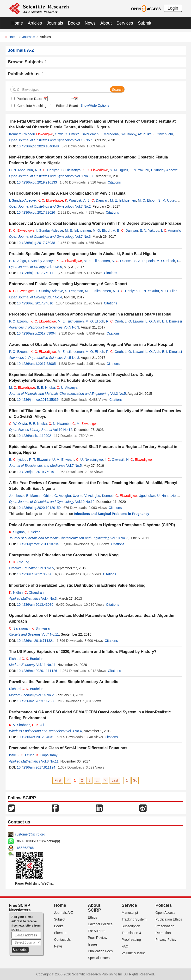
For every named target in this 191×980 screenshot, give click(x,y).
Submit (145, 23)
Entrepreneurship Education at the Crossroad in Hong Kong (64, 555)
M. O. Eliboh (147, 200)
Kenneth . (120, 496)
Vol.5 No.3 (71, 327)
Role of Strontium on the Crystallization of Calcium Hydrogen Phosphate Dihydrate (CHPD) (92, 525)
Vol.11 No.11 (46, 665)
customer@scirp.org (30, 834)
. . (95, 170)
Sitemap (60, 933)
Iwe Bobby (128, 134)
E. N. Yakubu (139, 170)
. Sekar (33, 532)
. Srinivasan (41, 628)
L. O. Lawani (134, 321)
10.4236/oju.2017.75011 (35, 273)
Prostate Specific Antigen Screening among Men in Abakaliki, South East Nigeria (83, 254)
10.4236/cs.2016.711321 (35, 641)
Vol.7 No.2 (83, 206)
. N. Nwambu (59, 424)
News (90, 23)
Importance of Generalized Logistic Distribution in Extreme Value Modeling (77, 585)
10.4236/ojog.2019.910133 (37, 182)
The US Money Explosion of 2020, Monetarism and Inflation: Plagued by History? (83, 652)
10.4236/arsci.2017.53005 (36, 364)
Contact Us (62, 940)
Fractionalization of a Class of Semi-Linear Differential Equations (68, 748)
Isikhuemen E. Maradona (100, 134)
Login (173, 8)
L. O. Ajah (153, 321)
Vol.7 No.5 (54, 267)
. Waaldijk (73, 200)
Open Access (165, 913)
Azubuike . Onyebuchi (155, 134)
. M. (85, 424)
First (58, 780)
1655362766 (25, 848)
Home (17, 23)
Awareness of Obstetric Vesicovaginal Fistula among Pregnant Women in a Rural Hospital (91, 345)
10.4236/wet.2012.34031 (35, 737)
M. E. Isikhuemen (123, 200)
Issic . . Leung (22, 755)
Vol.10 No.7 (119, 538)
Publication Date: (29, 99)
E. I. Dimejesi (172, 321)
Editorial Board (67, 106)
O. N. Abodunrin (21, 170)
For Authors (97, 931)
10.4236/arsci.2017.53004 (36, 333)
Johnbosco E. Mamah (25, 496)
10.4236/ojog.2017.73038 (36, 243)
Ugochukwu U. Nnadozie (157, 496)
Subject (60, 919)
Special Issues (99, 958)
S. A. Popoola (145, 261)
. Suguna (17, 532)
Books (74, 23)
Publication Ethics (169, 919)
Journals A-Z (64, 913)
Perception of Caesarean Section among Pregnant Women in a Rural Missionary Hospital (90, 314)
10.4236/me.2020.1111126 (37, 671)
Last (115, 780)
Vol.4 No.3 (49, 599)
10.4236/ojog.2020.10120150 (39, 508)
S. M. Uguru (119, 170)
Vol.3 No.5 (118, 394)
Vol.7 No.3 (83, 237)
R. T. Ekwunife (40, 460)
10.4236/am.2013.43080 (35, 605)
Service (129, 905)
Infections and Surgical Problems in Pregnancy (112, 514)
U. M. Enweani (63, 460)
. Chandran (34, 592)
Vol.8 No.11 (50, 761)
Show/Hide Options (95, 105)
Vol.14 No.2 (45, 695)
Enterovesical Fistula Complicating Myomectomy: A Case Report (68, 284)
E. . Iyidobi (18, 460)
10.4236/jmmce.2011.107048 (39, 544)
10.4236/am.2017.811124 (36, 767)
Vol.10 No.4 (84, 140)
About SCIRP (95, 908)
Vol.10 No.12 (63, 430)
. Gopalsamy (47, 755)
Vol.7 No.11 (50, 634)
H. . (139, 460)
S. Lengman (74, 291)
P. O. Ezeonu (19, 321)
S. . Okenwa (122, 261)
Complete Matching (32, 106)
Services (125, 23)
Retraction (163, 933)
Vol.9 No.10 (84, 176)
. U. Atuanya (67, 388)
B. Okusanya (71, 170)
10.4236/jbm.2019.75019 (35, 472)
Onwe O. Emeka (67, 134)
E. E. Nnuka (46, 388)
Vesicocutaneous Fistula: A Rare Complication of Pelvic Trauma (67, 193)
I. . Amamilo (171, 230)
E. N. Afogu (18, 261)
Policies (164, 905)
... (97, 780)
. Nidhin (16, 592)
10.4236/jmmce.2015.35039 (38, 400)
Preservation (165, 926)
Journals (55, 23)
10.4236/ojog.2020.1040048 (38, 146)
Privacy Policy (166, 940)
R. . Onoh (114, 321)
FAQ (125, 946)
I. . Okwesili (115, 460)
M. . (22, 388)
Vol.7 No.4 (54, 297)
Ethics (92, 917)
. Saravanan (19, 628)
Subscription (131, 926)
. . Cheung (19, 562)
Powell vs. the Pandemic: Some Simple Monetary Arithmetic (64, 682)
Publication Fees (100, 951)
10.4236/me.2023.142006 (36, 701)
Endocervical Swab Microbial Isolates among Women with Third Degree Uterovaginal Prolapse (95, 223)
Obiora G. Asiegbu (57, 496)
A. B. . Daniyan (47, 170)
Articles (35, 23)
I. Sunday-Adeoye (164, 170)
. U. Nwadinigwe (89, 460)
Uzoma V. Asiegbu (86, 496)
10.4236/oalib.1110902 (34, 436)
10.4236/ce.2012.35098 (34, 574)
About (106, 23)
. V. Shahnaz (20, 725)
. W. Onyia (18, 424)
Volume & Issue (133, 953)
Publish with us (26, 74)
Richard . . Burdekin (26, 659)
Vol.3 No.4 (74, 731)
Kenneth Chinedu (31, 134)
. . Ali (38, 725)
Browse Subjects (27, 62)
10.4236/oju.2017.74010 (35, 303)
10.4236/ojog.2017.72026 (36, 212)
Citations (114, 182)
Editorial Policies (100, 924)
